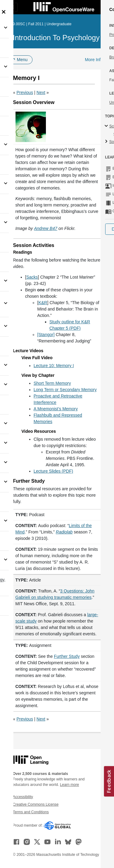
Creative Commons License (36, 804)
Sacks (32, 277)
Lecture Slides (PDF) (54, 471)
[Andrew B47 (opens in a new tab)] (46, 228)
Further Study (67, 656)
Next (41, 92)
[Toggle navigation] (11, 7)
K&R (43, 303)
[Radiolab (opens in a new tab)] (64, 532)
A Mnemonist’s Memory (56, 409)
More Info (94, 60)
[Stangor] (46, 335)
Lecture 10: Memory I (54, 366)
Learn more (69, 785)
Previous (25, 92)
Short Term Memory (52, 383)
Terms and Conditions (31, 812)
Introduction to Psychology (56, 38)
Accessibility (23, 797)
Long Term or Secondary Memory (65, 390)
